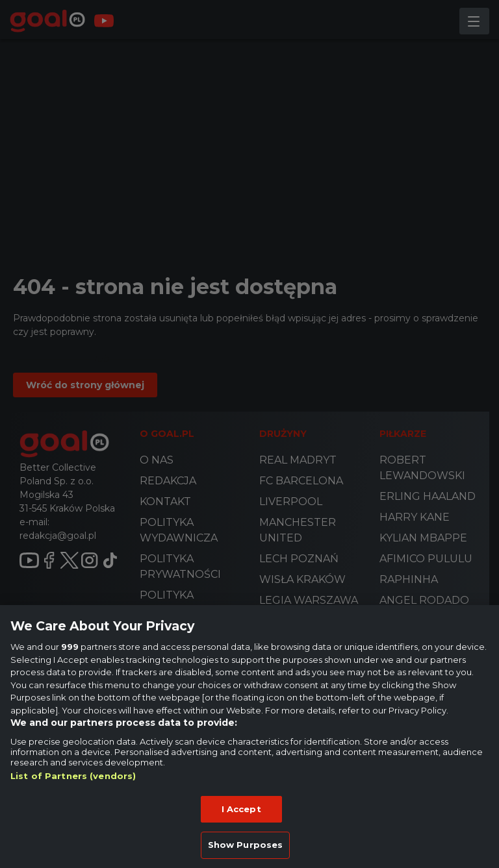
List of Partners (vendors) (73, 776)
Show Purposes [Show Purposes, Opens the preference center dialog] (246, 845)
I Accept (241, 809)
